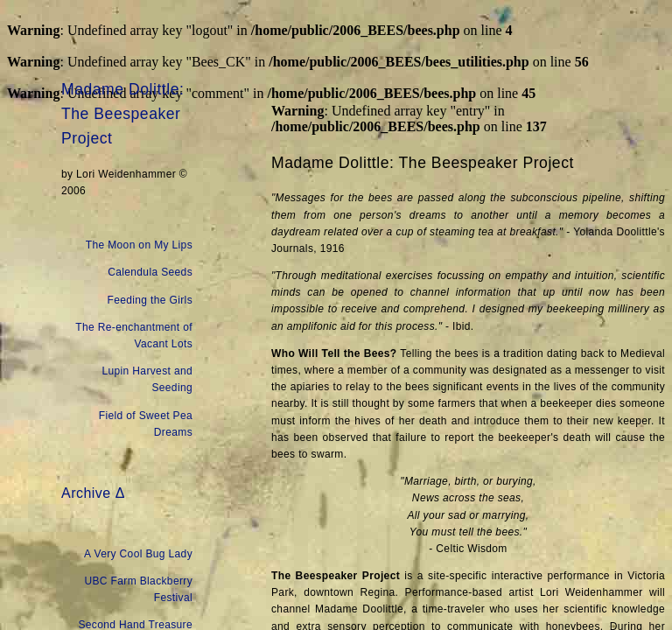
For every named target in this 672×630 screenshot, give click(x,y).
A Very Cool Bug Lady (138, 554)
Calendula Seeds (150, 272)
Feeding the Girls (150, 300)
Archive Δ (93, 493)
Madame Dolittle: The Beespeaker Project (122, 114)
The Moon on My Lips (139, 245)
